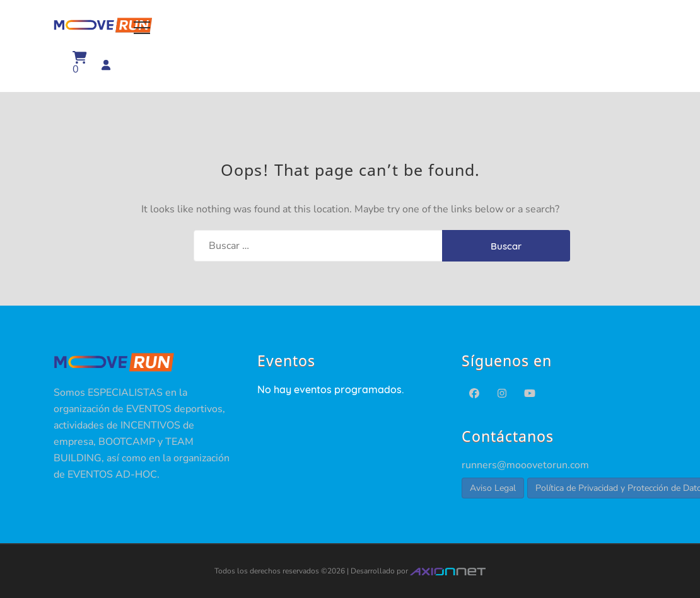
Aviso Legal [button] (493, 488)
